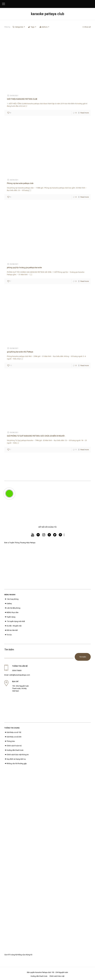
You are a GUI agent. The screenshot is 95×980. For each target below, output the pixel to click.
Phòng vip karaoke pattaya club (20, 183)
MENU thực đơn (11, 612)
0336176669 (17, 670)
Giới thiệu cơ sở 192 (13, 732)
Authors (44, 27)
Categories (19, 27)
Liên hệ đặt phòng (12, 608)
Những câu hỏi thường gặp (16, 763)
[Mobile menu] (4, 4)
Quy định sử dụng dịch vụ (15, 759)
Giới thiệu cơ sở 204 (13, 737)
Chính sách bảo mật (57, 976)
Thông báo (10, 741)
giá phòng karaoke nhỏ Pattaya (20, 352)
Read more (85, 113)
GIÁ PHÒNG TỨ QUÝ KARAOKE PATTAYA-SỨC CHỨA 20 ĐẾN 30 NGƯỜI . (36, 436)
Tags (32, 27)
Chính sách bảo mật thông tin (16, 755)
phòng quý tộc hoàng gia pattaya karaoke (24, 268)
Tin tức (8, 635)
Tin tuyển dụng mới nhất (15, 621)
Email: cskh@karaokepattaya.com (17, 675)
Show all (86, 27)
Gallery (8, 604)
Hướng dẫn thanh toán (14, 750)
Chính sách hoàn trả (13, 746)
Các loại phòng (11, 599)
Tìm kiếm (9, 650)
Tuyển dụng (10, 617)
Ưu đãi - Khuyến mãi (13, 626)
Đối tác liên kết (11, 630)
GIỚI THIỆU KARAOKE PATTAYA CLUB (22, 99)
